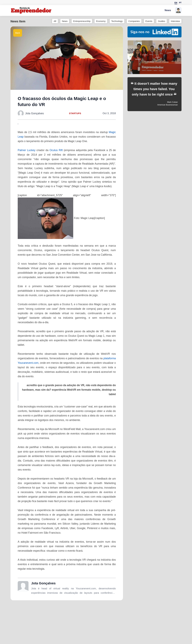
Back (18, 33)
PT (180, 3)
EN (176, 3)
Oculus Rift (56, 150)
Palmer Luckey (27, 150)
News (168, 11)
